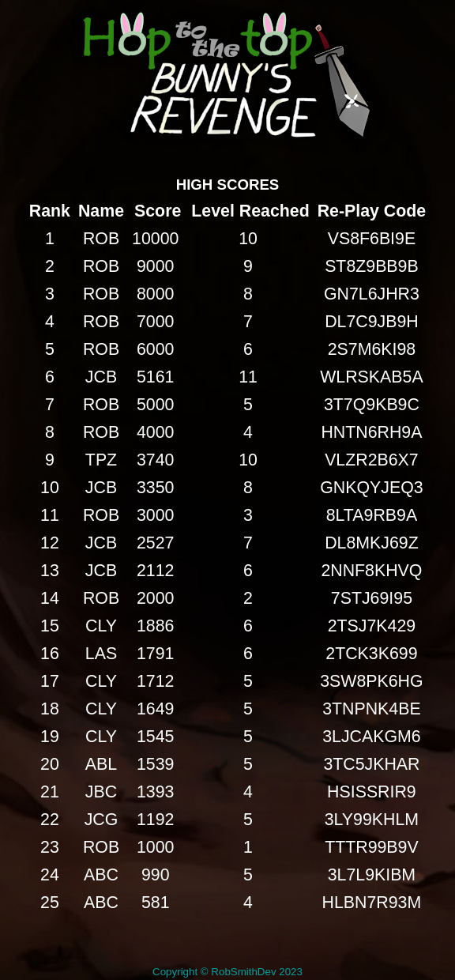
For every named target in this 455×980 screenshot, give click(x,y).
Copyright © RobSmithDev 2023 (227, 972)
